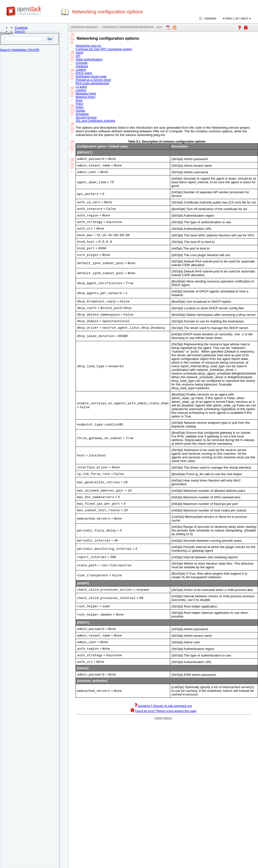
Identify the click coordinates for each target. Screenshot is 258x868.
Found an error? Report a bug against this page (163, 728)
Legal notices (163, 734)
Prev (229, 19)
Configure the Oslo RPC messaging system (104, 49)
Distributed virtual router (91, 77)
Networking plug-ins (88, 46)
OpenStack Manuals (84, 27)
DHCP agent (84, 73)
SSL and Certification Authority (95, 121)
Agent (79, 53)
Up (237, 19)
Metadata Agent (86, 94)
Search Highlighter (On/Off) (20, 50)
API (78, 56)
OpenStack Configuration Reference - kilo (132, 27)
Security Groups (86, 117)
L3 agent (81, 87)
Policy (79, 104)
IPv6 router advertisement (92, 83)
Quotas (80, 111)
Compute (82, 63)
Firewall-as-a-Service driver (93, 80)
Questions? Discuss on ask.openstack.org (163, 723)
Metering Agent (85, 97)
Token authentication (89, 59)
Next (245, 19)
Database (82, 66)
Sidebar (210, 19)
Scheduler (82, 114)
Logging (81, 70)
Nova (79, 100)
